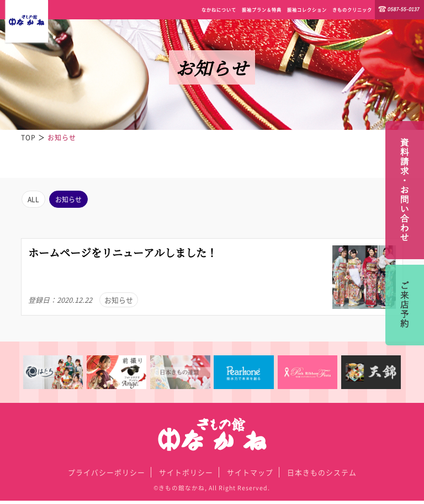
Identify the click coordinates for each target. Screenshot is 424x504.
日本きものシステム (322, 476)
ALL (35, 201)
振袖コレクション (307, 10)
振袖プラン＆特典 (262, 10)
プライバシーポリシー (107, 476)
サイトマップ (250, 476)
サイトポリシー (186, 476)
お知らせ (75, 201)
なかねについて (219, 10)
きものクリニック (352, 10)
